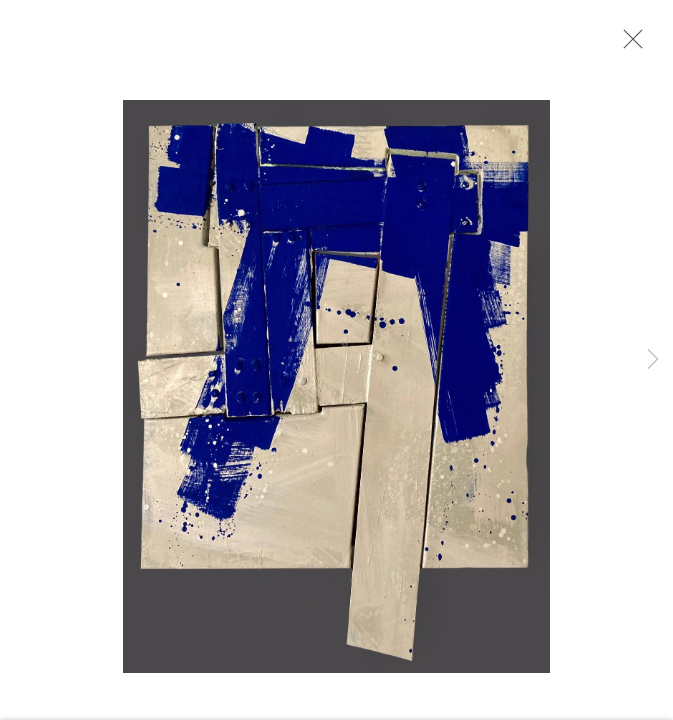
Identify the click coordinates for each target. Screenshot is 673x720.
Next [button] (653, 360)
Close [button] (628, 45)
